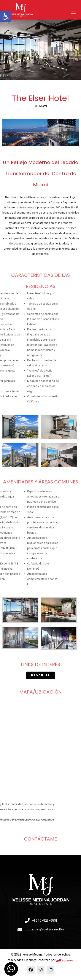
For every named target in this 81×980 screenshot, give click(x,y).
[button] (6, 16)
